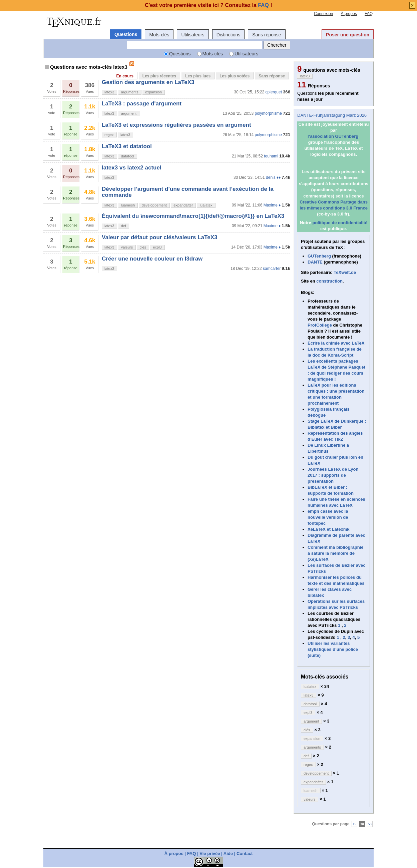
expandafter (183, 205)
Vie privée (210, 853)
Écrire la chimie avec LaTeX (336, 343)
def (124, 226)
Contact (245, 853)
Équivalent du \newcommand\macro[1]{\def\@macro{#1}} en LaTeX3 (193, 216)
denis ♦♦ (273, 177)
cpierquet (274, 92)
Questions (126, 34)
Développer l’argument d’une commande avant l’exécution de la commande (188, 192)
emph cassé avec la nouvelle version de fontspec (328, 517)
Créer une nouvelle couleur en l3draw (152, 259)
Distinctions (229, 35)
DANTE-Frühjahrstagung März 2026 (332, 115)
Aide (228, 853)
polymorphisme (268, 113)
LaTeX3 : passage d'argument (142, 104)
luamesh (128, 205)
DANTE (315, 262)
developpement (154, 205)
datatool (128, 156)
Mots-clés (159, 35)
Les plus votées (235, 76)
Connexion (323, 14)
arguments (130, 92)
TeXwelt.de (345, 272)
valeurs (127, 247)
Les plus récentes (159, 76)
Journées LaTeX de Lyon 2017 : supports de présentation (333, 475)
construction (329, 281)
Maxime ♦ (272, 205)
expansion (153, 92)
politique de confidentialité (340, 223)
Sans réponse (267, 35)
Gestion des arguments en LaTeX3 (148, 82)
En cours (125, 76)
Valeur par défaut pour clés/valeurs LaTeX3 (159, 237)
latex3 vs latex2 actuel (132, 168)
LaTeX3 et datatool (127, 146)
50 (370, 824)
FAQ (369, 14)
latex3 (109, 92)
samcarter (272, 269)
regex (109, 135)
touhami (271, 156)
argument (129, 113)
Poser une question (348, 35)
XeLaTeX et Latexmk (328, 529)
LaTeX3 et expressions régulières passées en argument (176, 125)
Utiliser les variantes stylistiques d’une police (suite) (333, 649)
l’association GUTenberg (333, 136)
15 (354, 824)
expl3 (157, 247)
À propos (349, 14)
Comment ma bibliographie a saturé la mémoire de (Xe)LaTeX (336, 553)
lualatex (206, 205)
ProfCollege (320, 325)
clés (143, 247)
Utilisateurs (193, 35)
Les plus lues (198, 76)
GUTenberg (319, 256)
